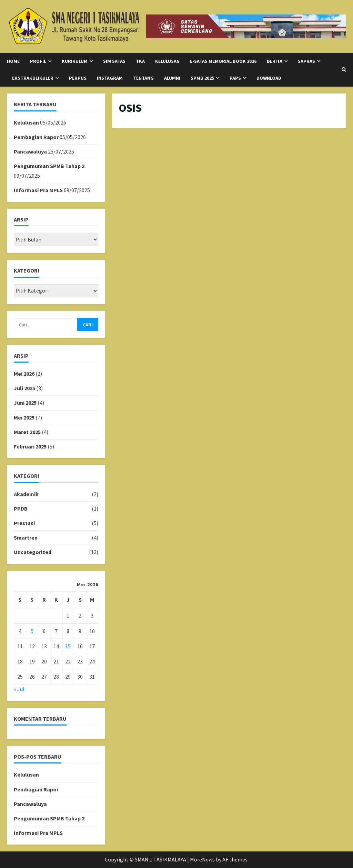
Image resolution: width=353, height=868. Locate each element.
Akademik (26, 494)
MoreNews (202, 859)
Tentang (143, 78)
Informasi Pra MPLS (38, 190)
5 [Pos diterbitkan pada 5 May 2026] (32, 631)
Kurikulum (75, 61)
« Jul (19, 689)
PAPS (235, 78)
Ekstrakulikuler (33, 78)
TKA (140, 61)
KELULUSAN (167, 61)
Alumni (172, 78)
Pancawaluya (30, 151)
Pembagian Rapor (36, 137)
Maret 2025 (27, 432)
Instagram (110, 78)
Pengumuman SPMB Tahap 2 (49, 166)
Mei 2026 (24, 374)
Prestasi (24, 523)
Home (13, 61)
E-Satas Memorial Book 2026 (223, 61)
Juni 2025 (25, 403)
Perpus (78, 78)
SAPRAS (306, 61)
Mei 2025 (24, 417)
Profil (38, 61)
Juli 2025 (24, 388)
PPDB (21, 509)
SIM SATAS (114, 61)
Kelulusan (26, 122)
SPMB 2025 (202, 78)
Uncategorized (33, 552)
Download (269, 78)
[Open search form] (344, 70)
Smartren (26, 537)
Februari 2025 (30, 446)
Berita (275, 61)
